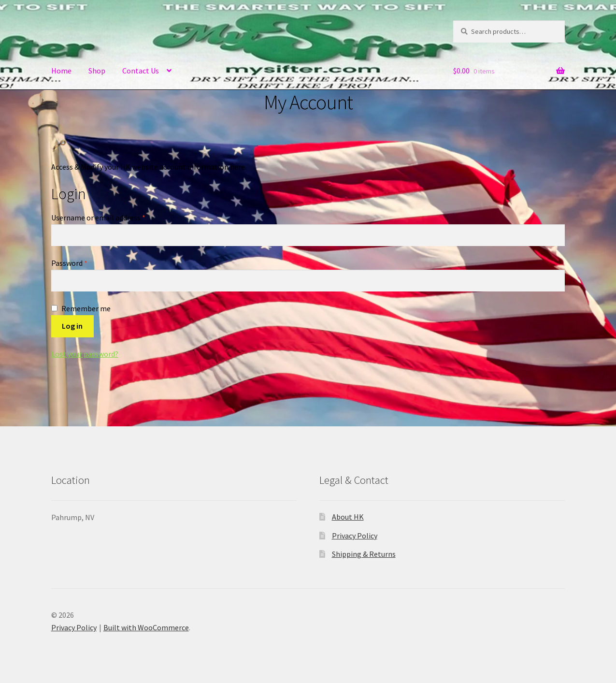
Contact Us (141, 71)
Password (84, 262)
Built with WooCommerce (146, 627)
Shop (97, 71)
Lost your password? (85, 354)
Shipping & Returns (364, 554)
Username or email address (113, 217)
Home (61, 71)
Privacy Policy (355, 536)
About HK (348, 517)
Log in (72, 326)
